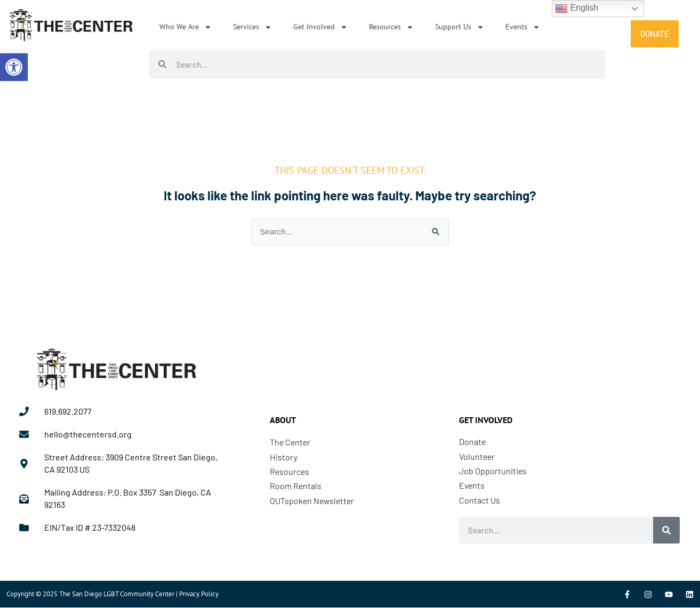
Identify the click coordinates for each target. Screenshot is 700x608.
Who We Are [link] (186, 27)
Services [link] (252, 27)
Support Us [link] (460, 27)
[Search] (666, 531)
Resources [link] (391, 27)
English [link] (577, 9)
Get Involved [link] (320, 27)
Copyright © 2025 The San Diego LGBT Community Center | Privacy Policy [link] (112, 594)
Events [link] (523, 27)
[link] (14, 67)
